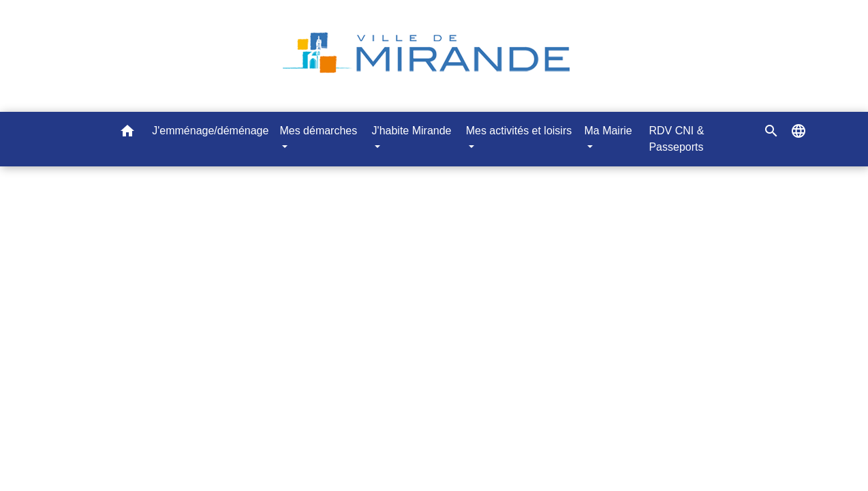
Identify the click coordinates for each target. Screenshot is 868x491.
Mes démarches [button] (318, 131)
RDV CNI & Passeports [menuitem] (676, 139)
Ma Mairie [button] (608, 131)
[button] (127, 133)
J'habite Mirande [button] (412, 131)
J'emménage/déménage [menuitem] (210, 131)
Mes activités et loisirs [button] (519, 131)
